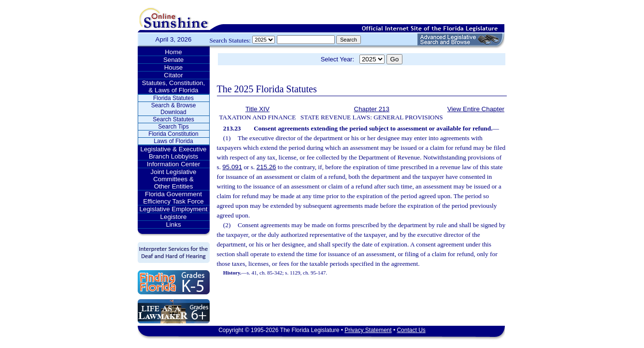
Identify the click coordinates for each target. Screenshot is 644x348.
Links (173, 225)
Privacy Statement (368, 330)
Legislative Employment (174, 209)
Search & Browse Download (174, 109)
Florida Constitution (173, 134)
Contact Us (411, 330)
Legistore (174, 217)
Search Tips (173, 127)
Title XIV (258, 109)
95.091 (232, 167)
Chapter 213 (372, 109)
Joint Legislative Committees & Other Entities (174, 179)
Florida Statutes (173, 98)
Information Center (173, 164)
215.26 (266, 167)
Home (173, 52)
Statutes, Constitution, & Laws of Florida (173, 87)
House (174, 67)
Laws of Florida (173, 141)
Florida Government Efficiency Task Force (173, 198)
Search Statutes (173, 119)
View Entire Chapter (476, 109)
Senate (173, 60)
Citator (173, 75)
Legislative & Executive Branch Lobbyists (173, 153)
